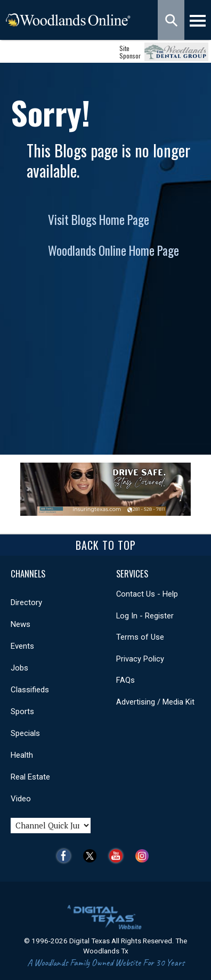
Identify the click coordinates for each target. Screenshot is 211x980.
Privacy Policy (140, 659)
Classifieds (30, 690)
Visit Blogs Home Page (99, 220)
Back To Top (106, 545)
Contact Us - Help (147, 594)
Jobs (19, 668)
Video (21, 799)
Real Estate (30, 777)
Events (22, 646)
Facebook (66, 856)
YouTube (119, 856)
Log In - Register (145, 616)
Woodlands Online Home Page (113, 250)
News (21, 624)
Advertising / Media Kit (155, 702)
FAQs (125, 680)
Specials (25, 733)
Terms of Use (140, 637)
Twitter (92, 856)
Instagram (145, 856)
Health (22, 755)
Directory (26, 602)
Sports (22, 711)
